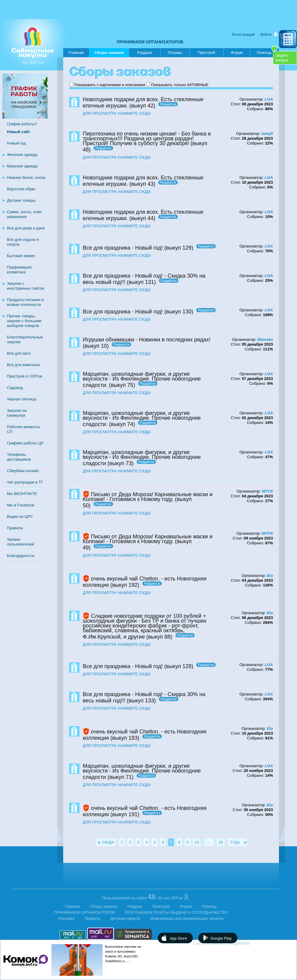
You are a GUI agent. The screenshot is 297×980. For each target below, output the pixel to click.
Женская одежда (22, 155)
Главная (76, 53)
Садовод (15, 388)
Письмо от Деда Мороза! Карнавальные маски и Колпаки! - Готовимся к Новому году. (148, 497)
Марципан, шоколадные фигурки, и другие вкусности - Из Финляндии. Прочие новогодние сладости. (142, 380)
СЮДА (108, 842)
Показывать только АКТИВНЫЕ (180, 85)
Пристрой (206, 53)
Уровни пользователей (20, 542)
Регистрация (243, 34)
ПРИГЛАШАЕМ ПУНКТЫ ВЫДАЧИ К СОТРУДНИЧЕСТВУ (176, 912)
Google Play (221, 938)
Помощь (267, 51)
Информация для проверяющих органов (187, 918)
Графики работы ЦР (25, 443)
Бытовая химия (21, 256)
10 (197, 842)
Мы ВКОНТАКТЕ (22, 494)
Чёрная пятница (22, 399)
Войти (266, 34)
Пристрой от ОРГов (25, 376)
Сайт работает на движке (235, 943)
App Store (178, 938)
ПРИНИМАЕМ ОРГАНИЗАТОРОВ (150, 42)
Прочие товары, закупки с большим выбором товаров (24, 321)
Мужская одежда (22, 166)
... (209, 842)
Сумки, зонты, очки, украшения (25, 214)
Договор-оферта (125, 918)
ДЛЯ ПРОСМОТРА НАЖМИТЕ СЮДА (117, 113)
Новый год (16, 143)
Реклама (66, 918)
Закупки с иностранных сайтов (25, 286)
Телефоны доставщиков (19, 457)
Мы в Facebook (21, 505)
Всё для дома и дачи (26, 228)
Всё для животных (23, 365)
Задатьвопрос (282, 58)
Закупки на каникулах (17, 413)
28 (221, 842)
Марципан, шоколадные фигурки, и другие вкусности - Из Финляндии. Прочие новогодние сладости (142, 458)
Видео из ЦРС (20, 516)
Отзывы (175, 53)
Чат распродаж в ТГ (25, 482)
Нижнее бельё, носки (26, 177)
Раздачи (145, 53)
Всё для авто (19, 353)
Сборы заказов (109, 54)
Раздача (135, 906)
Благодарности (21, 556)
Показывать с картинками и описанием (110, 85)
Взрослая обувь (21, 189)
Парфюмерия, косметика (20, 270)
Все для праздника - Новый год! (123, 248)
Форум (237, 53)
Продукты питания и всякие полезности (25, 302)
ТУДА (235, 842)
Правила (15, 528)
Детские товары (21, 200)
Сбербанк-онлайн (23, 471)
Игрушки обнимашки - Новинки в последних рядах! (147, 340)
